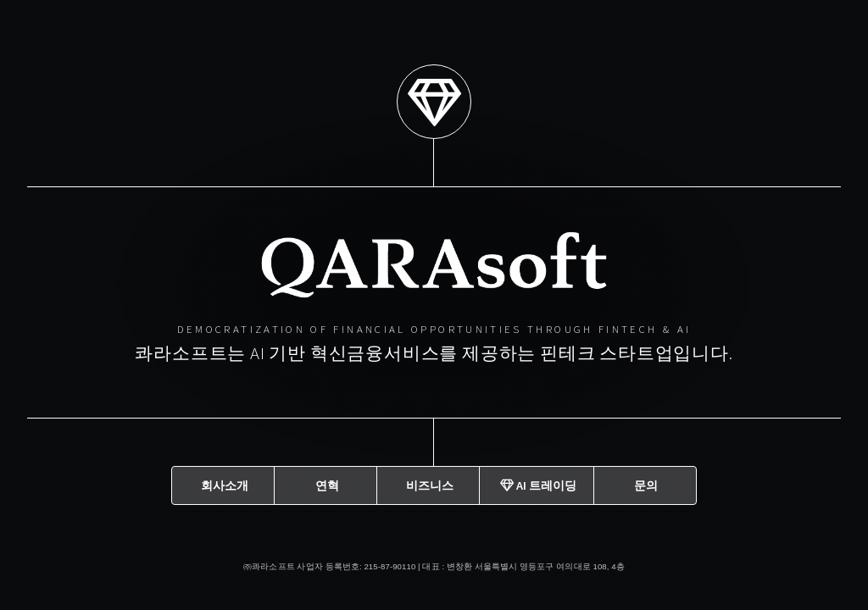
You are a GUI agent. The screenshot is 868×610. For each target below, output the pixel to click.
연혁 (327, 485)
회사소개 (225, 485)
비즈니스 (430, 485)
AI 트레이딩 (538, 485)
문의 (646, 485)
